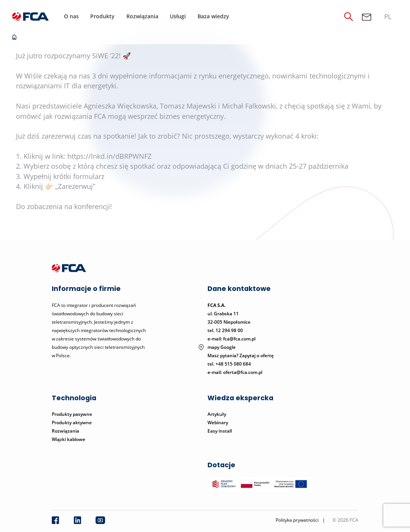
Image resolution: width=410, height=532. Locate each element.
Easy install (220, 431)
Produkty (102, 16)
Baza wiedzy (213, 16)
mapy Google (222, 347)
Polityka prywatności (297, 520)
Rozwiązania (142, 16)
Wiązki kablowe (69, 439)
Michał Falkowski (249, 106)
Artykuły (217, 414)
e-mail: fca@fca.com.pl (231, 339)
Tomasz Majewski (188, 106)
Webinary (218, 423)
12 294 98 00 (229, 330)
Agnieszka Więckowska (120, 106)
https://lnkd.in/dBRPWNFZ (109, 156)
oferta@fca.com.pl (243, 372)
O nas (71, 16)
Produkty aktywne (72, 423)
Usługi (178, 16)
